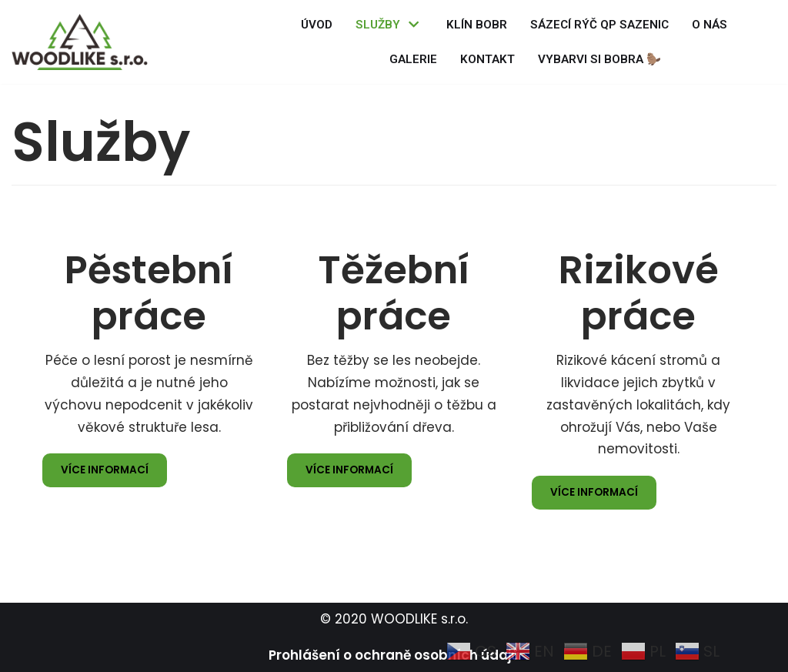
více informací (105, 470)
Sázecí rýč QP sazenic (599, 25)
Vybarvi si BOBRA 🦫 (599, 59)
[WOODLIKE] (83, 42)
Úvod (317, 25)
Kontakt (487, 59)
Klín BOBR (477, 25)
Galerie (413, 59)
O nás (710, 25)
